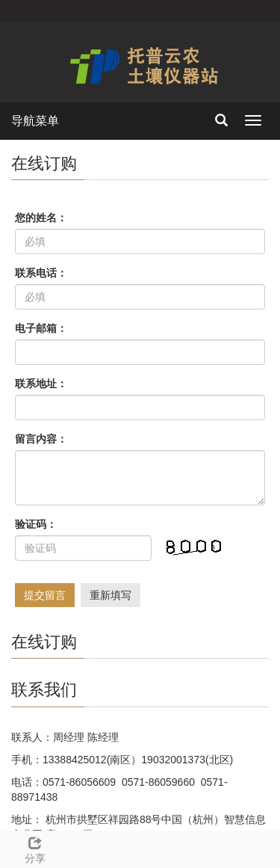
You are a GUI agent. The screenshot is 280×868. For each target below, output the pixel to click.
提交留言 (45, 595)
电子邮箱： (41, 328)
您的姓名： (41, 218)
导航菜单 (35, 121)
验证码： (36, 524)
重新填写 (111, 595)
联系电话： (41, 273)
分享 (35, 848)
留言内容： (41, 439)
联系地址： (41, 384)
